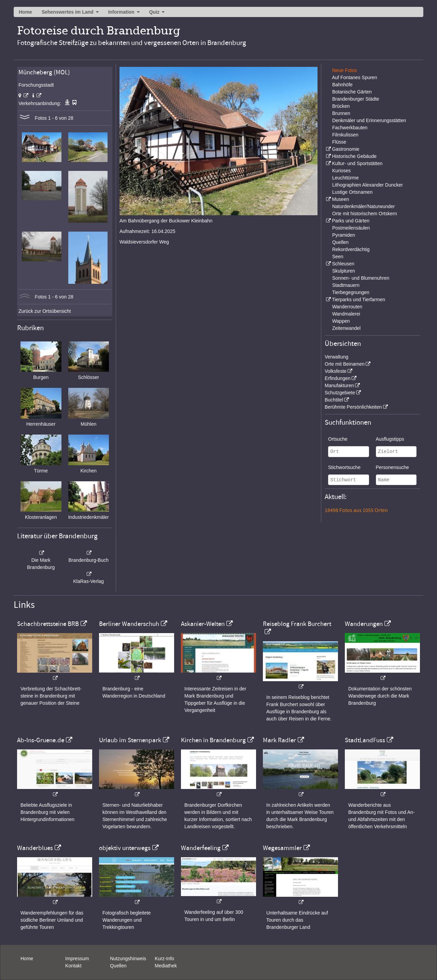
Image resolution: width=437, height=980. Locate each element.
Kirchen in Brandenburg (213, 740)
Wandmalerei (346, 314)
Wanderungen (364, 624)
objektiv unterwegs (125, 848)
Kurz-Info (164, 959)
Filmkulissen (345, 135)
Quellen (340, 242)
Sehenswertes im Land (68, 12)
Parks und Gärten (351, 221)
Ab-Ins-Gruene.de (41, 740)
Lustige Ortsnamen (352, 192)
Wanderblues (35, 848)
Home (25, 12)
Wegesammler (282, 848)
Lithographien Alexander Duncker (368, 185)
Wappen (341, 321)
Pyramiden (344, 235)
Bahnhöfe (342, 85)
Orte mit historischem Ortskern (365, 214)
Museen (340, 199)
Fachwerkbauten (350, 128)
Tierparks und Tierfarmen (358, 299)
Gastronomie (346, 149)
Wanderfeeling (201, 848)
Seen (338, 257)
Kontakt (73, 966)
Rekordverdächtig (351, 249)
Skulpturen (344, 271)
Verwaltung (336, 357)
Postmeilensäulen (351, 228)
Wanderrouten (347, 307)
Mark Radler (279, 740)
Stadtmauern (346, 285)
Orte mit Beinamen (345, 364)
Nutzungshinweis (128, 959)
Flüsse (339, 142)
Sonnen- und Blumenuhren (361, 278)
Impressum (77, 959)
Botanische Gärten (352, 92)
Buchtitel (334, 400)
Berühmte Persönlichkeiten (353, 407)
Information (121, 12)
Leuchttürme (346, 178)
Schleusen (343, 264)
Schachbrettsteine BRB (48, 624)
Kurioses (341, 171)
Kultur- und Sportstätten (357, 163)
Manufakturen (339, 385)
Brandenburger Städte (356, 99)
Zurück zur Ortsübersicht (45, 311)
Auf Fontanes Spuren (354, 77)
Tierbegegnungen (351, 292)
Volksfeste (336, 371)
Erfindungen (338, 378)
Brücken (341, 106)
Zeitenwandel (346, 328)
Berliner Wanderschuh (129, 624)
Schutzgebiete (340, 393)
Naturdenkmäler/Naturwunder (364, 206)
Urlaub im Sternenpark (130, 740)
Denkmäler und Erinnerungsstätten (369, 120)
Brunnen (341, 113)
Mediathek (166, 966)
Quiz (154, 12)
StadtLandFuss (365, 740)
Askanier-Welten (203, 624)
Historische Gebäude (354, 156)
